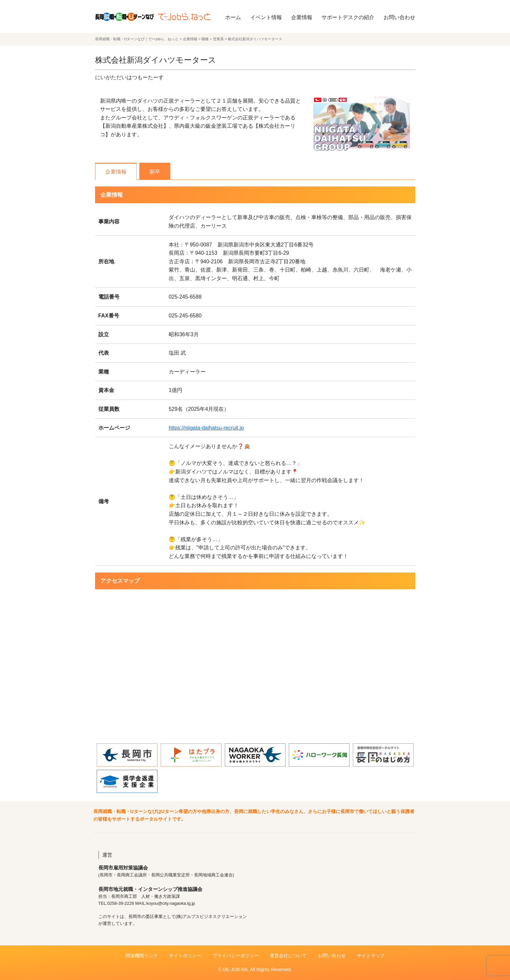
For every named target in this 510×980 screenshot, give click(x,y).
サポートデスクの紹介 (348, 17)
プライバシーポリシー (236, 956)
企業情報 (302, 17)
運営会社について (288, 956)
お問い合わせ (399, 17)
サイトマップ (371, 956)
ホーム (233, 17)
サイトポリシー (185, 956)
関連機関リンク (142, 956)
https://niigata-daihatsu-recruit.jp (206, 428)
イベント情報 (266, 17)
